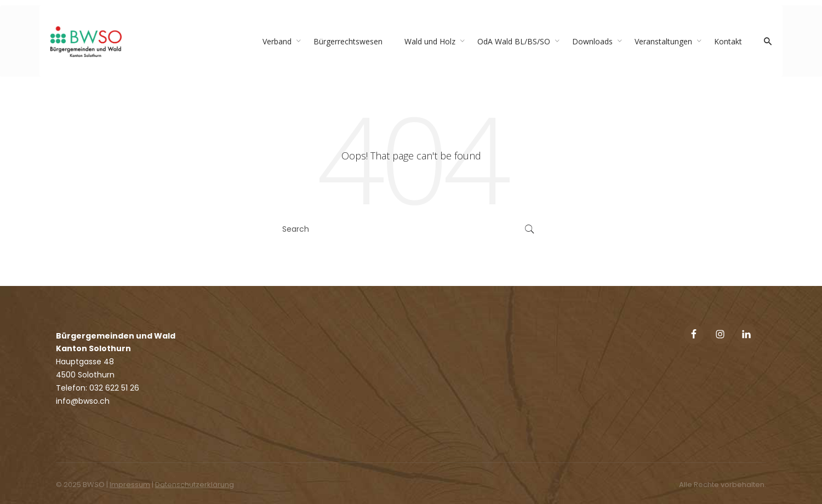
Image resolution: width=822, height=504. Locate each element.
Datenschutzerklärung (195, 485)
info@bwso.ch (83, 401)
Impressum (130, 485)
